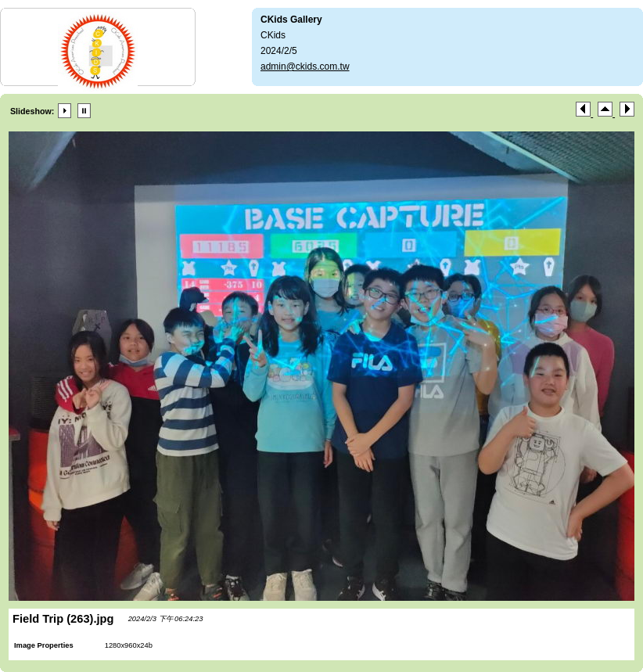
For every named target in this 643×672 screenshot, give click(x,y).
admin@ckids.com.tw (305, 66)
